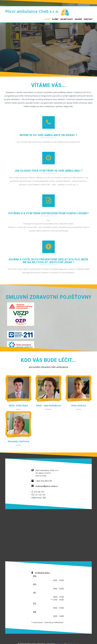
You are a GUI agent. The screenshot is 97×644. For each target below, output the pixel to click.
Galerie (78, 19)
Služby (55, 19)
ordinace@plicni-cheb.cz (47, 486)
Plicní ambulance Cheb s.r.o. (32, 11)
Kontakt (88, 19)
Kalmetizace (67, 19)
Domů (47, 19)
